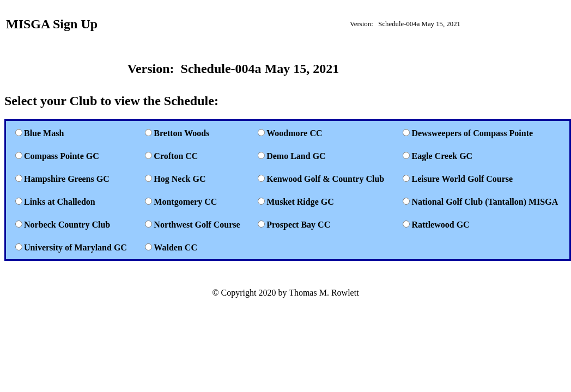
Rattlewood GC (440, 225)
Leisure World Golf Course (462, 179)
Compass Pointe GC (62, 156)
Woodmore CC (294, 133)
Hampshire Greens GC (67, 179)
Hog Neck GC (180, 179)
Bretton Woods (181, 133)
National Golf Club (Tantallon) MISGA (485, 202)
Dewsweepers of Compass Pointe (472, 133)
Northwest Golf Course (197, 225)
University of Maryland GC (75, 247)
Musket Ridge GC (300, 202)
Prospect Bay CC (298, 225)
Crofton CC (176, 156)
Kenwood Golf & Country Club (325, 179)
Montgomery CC (185, 202)
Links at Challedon (60, 202)
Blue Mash (44, 133)
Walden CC (175, 247)
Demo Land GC (296, 156)
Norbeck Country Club (67, 225)
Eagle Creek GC (442, 156)
